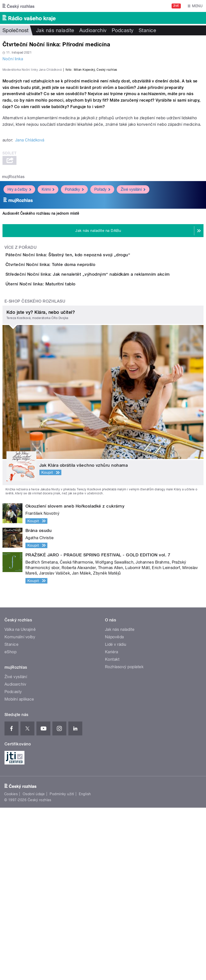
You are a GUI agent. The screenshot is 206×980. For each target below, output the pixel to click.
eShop (10, 824)
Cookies (11, 967)
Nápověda (114, 810)
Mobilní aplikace (19, 872)
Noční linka (13, 59)
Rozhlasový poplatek (124, 839)
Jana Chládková (30, 256)
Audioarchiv (93, 30)
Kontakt (112, 832)
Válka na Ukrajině (20, 802)
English (85, 967)
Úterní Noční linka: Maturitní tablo (60, 442)
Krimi (48, 305)
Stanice (147, 30)
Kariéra (111, 824)
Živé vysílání (133, 305)
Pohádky (74, 305)
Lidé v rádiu (116, 817)
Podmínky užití (62, 967)
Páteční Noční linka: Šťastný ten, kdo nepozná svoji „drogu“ (88, 370)
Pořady (102, 305)
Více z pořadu (21, 363)
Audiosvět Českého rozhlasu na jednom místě (41, 329)
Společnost (16, 30)
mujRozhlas (13, 293)
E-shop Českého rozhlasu (35, 474)
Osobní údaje (34, 967)
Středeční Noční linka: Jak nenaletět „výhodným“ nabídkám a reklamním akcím (108, 418)
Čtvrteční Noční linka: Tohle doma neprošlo (70, 394)
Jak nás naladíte (55, 30)
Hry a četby (19, 305)
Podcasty (123, 30)
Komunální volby (20, 810)
